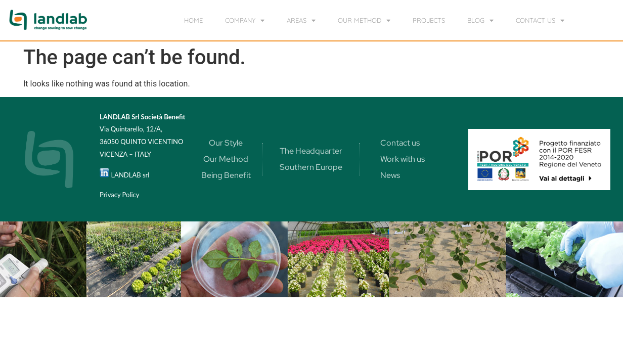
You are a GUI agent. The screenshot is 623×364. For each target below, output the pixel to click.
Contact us (540, 20)
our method (364, 20)
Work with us (403, 159)
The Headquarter (311, 151)
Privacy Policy (119, 195)
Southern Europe (311, 167)
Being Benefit (226, 175)
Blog (480, 20)
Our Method (226, 159)
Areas (301, 20)
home (193, 20)
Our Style (226, 143)
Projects (429, 20)
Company (245, 20)
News (390, 175)
